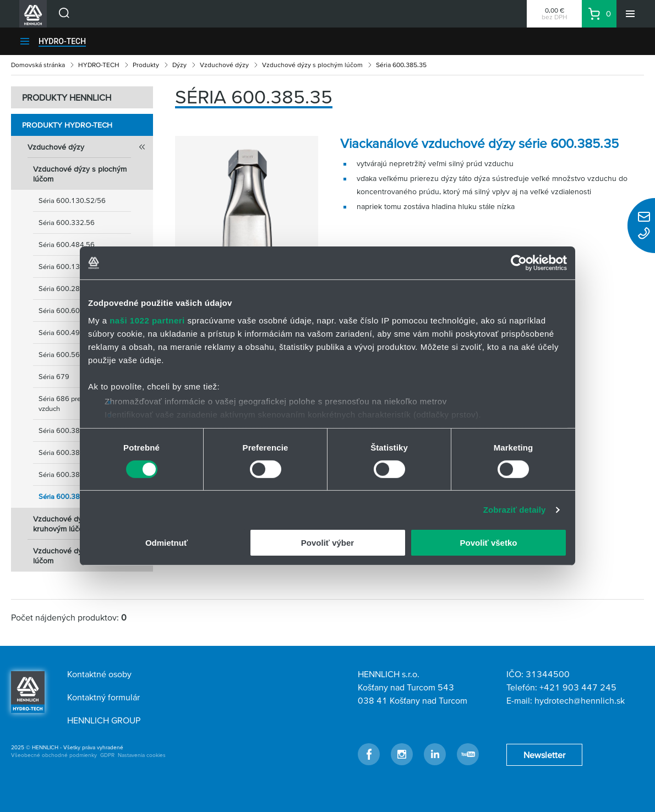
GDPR (107, 755)
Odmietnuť (167, 543)
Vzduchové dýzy (224, 65)
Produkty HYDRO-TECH (67, 125)
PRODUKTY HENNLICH (67, 97)
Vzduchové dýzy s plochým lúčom (312, 65)
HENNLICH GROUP (104, 720)
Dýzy (179, 65)
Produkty (146, 65)
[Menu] (630, 14)
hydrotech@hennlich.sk (580, 700)
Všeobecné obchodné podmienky (54, 755)
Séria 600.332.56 (67, 223)
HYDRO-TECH (62, 41)
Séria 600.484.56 (67, 245)
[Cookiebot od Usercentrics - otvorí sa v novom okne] (519, 263)
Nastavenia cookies (142, 755)
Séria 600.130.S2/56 (72, 201)
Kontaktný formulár (103, 697)
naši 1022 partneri (147, 320)
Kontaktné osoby (99, 674)
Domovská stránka (38, 65)
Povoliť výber (327, 543)
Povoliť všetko (489, 543)
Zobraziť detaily (515, 510)
